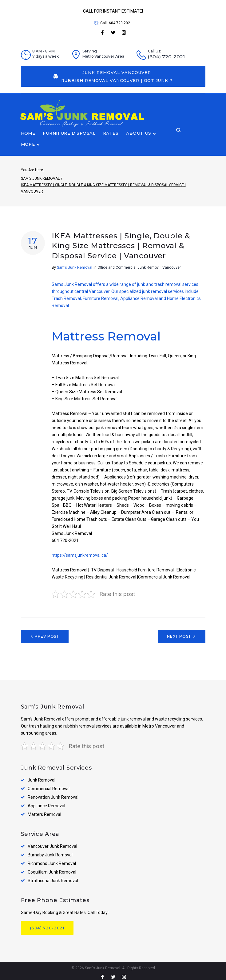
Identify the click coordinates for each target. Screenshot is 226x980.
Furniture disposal (68, 140)
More (168, 140)
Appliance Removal (46, 802)
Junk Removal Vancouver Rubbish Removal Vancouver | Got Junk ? (113, 76)
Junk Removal (42, 776)
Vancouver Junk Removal (52, 842)
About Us (136, 140)
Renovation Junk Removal (53, 793)
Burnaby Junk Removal (50, 851)
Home (28, 140)
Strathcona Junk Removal (53, 877)
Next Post (179, 632)
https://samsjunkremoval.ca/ (80, 551)
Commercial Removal (49, 785)
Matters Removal (44, 810)
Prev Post (47, 632)
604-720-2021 (121, 23)
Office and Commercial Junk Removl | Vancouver (139, 263)
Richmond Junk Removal (52, 859)
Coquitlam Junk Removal (52, 868)
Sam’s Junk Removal (40, 175)
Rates (109, 140)
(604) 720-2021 (166, 57)
